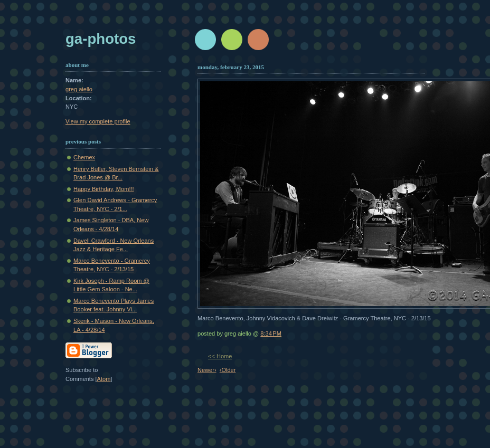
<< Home (220, 356)
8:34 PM (271, 333)
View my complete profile (98, 121)
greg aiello (79, 89)
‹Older (228, 370)
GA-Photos (101, 39)
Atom (104, 379)
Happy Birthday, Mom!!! (104, 189)
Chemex (84, 157)
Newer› (207, 370)
